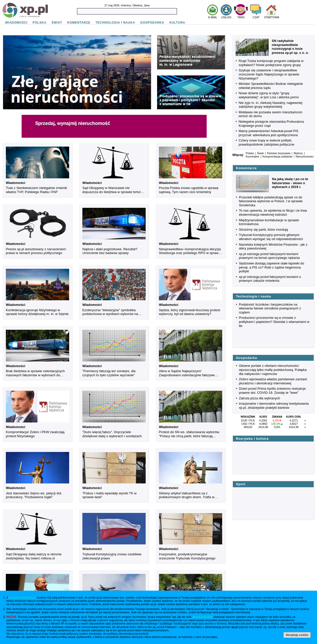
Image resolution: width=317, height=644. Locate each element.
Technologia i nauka (253, 296)
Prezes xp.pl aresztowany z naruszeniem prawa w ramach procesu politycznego (36, 251)
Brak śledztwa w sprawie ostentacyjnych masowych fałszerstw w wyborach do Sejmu (35, 373)
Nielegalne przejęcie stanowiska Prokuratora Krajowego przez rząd (271, 124)
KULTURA (177, 23)
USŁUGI (226, 17)
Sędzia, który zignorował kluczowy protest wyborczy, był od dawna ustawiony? (190, 312)
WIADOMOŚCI (16, 23)
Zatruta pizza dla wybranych (260, 398)
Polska (250, 153)
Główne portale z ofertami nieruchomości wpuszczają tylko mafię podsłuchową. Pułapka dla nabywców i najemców (273, 370)
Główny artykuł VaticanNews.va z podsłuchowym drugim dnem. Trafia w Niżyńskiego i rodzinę (187, 495)
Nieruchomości (305, 156)
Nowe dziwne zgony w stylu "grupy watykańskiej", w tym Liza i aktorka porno (269, 95)
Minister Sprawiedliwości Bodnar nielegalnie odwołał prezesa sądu (271, 86)
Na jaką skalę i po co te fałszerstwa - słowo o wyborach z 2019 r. (290, 183)
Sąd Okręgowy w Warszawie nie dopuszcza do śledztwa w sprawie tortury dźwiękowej (112, 190)
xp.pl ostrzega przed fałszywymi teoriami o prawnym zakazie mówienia (270, 279)
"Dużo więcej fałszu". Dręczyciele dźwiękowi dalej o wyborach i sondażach (112, 434)
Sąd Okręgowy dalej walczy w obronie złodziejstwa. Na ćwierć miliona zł (34, 556)
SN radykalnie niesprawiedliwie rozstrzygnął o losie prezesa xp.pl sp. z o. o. (290, 47)
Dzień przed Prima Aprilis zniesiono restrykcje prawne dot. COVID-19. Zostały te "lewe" (272, 391)
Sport (241, 484)
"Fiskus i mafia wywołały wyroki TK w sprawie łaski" (109, 495)
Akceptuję (297, 635)
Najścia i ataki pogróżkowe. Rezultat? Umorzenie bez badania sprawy (110, 251)
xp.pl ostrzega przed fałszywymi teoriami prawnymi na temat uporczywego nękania (269, 256)
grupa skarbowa (203, 617)
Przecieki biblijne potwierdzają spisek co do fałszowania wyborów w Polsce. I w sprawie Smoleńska (271, 201)
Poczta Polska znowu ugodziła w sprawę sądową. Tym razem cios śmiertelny (189, 190)
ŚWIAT (57, 23)
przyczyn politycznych (22, 598)
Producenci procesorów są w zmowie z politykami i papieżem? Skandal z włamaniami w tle (274, 322)
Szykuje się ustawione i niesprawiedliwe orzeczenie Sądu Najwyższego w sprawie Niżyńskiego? (269, 74)
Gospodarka (246, 358)
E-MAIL (213, 17)
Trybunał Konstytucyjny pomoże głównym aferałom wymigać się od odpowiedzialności (271, 237)
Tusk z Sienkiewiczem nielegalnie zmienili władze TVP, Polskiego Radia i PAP (36, 190)
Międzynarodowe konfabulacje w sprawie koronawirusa (269, 222)
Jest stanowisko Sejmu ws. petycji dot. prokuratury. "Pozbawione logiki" (34, 495)
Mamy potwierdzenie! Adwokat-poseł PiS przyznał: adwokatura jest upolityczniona (269, 133)
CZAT (256, 17)
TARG (241, 17)
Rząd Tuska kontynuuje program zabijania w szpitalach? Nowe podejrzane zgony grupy (271, 63)
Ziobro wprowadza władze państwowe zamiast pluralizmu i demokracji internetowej (273, 381)
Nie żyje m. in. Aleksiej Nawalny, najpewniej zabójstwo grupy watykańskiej (270, 105)
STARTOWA (272, 17)
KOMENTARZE (79, 23)
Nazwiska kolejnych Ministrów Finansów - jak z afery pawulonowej (273, 247)
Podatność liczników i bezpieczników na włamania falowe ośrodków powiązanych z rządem (270, 308)
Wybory (298, 153)
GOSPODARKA (152, 23)
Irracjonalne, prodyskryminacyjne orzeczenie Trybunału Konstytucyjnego (187, 556)
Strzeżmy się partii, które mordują (263, 230)
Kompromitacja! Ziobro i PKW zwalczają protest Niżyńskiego (35, 434)
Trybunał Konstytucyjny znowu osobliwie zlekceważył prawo (112, 556)
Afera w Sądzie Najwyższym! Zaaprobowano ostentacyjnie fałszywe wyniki (187, 373)
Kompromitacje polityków (277, 156)
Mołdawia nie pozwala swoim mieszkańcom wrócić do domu (271, 114)
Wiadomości (16, 183)
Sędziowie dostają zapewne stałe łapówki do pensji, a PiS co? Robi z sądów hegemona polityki (272, 267)
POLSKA (40, 23)
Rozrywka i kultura (252, 439)
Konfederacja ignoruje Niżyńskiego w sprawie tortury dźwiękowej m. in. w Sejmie (37, 312)
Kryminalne (252, 156)
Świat (260, 153)
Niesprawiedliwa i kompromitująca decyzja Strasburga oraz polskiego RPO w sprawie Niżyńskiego (190, 251)
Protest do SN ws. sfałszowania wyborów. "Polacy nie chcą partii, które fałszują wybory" (189, 434)
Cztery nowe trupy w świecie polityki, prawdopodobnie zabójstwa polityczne (267, 142)
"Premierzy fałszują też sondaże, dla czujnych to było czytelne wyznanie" (109, 373)
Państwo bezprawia (279, 153)
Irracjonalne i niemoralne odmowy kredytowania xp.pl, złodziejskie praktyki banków (274, 406)
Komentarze (246, 168)
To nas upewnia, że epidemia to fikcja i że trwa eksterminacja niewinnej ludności (273, 213)
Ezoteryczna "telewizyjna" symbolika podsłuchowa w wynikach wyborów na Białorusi (110, 312)
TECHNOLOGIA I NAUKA (115, 23)
